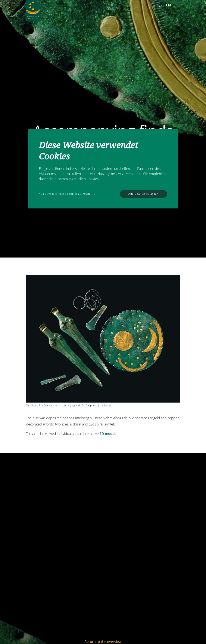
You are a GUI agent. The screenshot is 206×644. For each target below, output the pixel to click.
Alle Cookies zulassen (143, 194)
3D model (107, 434)
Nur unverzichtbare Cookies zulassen (65, 194)
